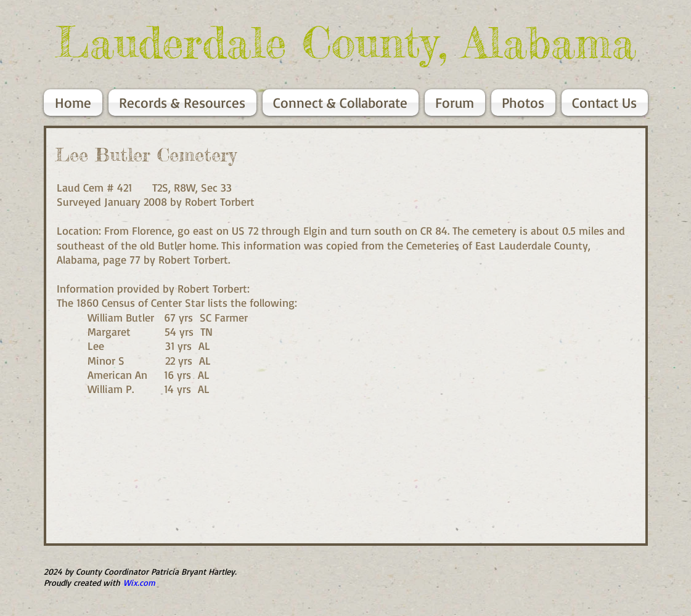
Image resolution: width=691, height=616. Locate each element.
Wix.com (139, 582)
